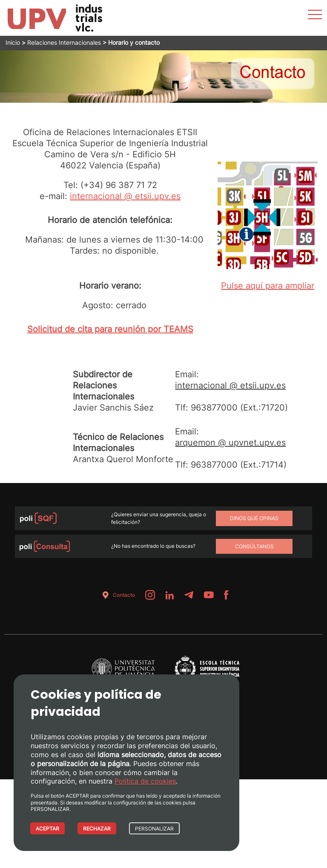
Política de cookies (145, 781)
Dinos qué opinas (254, 518)
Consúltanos (254, 546)
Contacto (117, 595)
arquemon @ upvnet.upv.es (230, 443)
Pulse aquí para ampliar (268, 286)
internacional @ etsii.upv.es (125, 196)
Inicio (13, 42)
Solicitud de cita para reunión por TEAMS (110, 329)
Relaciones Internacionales (64, 42)
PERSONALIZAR (154, 829)
